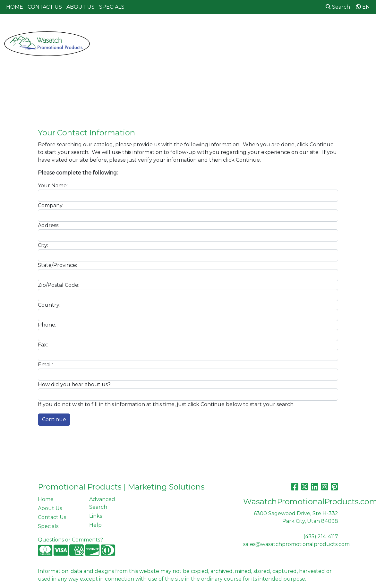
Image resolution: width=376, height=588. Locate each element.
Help (95, 525)
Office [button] (312, 28)
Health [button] (285, 28)
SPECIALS (112, 7)
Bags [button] (163, 28)
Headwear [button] (252, 28)
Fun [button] (223, 28)
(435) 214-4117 (321, 537)
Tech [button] (337, 28)
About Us (50, 508)
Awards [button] (137, 28)
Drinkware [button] (194, 28)
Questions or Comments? (70, 540)
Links (96, 516)
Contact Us (52, 517)
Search (338, 7)
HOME (15, 7)
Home (46, 499)
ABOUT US (81, 7)
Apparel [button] (107, 28)
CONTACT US (45, 7)
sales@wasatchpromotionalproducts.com (296, 544)
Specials (48, 526)
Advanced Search (102, 503)
